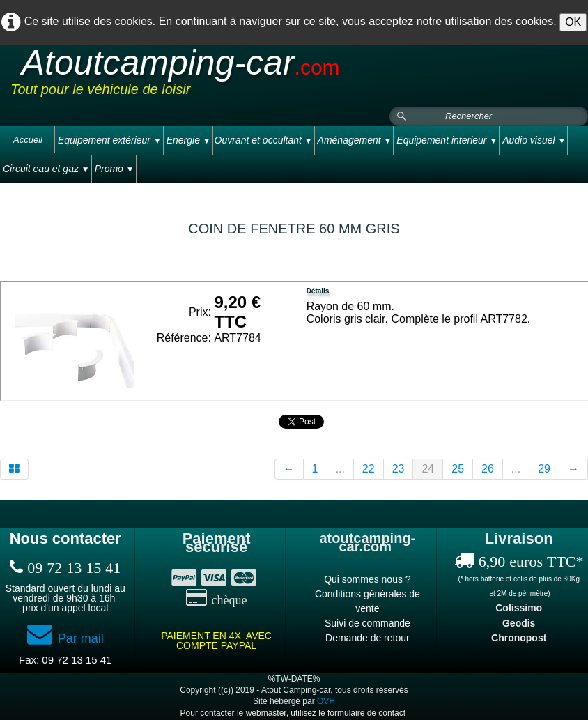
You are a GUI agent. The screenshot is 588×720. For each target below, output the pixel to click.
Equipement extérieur (110, 140)
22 (369, 469)
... (340, 469)
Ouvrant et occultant (264, 140)
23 (399, 469)
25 (458, 469)
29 (544, 469)
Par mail (65, 638)
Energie (189, 140)
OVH (326, 701)
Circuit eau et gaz (46, 169)
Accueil (28, 140)
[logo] (274, 76)
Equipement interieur (447, 140)
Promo (115, 169)
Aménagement (355, 140)
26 (488, 469)
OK (573, 22)
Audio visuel (534, 140)
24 (428, 469)
